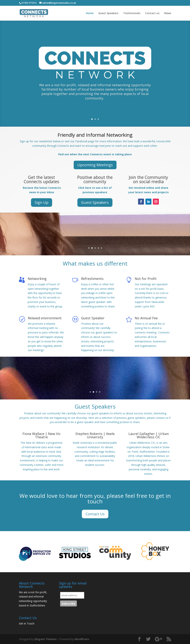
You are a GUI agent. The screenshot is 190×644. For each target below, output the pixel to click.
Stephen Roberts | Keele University (95, 435)
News (168, 13)
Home (90, 13)
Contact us (152, 13)
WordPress (82, 639)
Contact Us (95, 514)
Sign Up (42, 202)
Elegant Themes (46, 639)
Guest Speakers (108, 13)
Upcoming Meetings (95, 165)
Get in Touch (27, 623)
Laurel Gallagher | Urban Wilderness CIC (149, 435)
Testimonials (132, 13)
